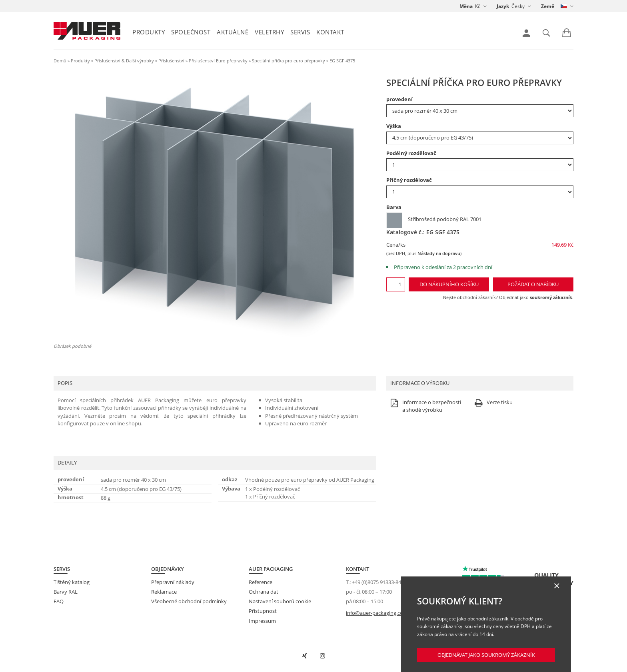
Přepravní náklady (173, 582)
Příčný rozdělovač (409, 180)
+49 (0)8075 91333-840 (378, 582)
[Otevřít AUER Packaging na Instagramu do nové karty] (323, 656)
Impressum (262, 621)
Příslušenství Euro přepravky (218, 61)
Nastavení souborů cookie (280, 601)
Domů (60, 61)
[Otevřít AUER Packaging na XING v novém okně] (305, 656)
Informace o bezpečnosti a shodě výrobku (425, 406)
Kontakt (330, 32)
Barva (394, 207)
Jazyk (503, 6)
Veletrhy (269, 32)
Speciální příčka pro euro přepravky (289, 61)
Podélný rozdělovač (411, 153)
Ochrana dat (264, 592)
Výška (394, 126)
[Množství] (396, 284)
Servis (300, 32)
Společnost (191, 32)
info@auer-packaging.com (377, 613)
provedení (399, 99)
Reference (261, 582)
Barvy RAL (66, 592)
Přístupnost (263, 611)
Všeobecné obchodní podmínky (189, 601)
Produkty (149, 32)
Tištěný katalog (72, 582)
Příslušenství (171, 61)
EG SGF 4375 (342, 61)
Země (548, 6)
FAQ (59, 601)
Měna (466, 6)
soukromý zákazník (551, 297)
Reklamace (164, 592)
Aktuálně (233, 32)
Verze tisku (493, 403)
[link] (526, 33)
